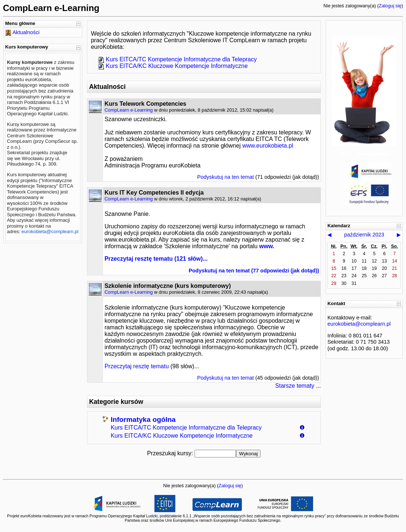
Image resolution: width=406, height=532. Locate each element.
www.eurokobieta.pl (268, 146)
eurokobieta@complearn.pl (50, 231)
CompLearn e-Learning (129, 110)
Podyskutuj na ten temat (225, 177)
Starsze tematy (295, 386)
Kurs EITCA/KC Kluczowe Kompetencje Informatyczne (182, 436)
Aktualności (26, 32)
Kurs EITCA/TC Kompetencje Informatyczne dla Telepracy (186, 428)
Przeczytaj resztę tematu (139, 259)
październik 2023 (364, 235)
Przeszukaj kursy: (171, 453)
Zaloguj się (390, 6)
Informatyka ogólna (143, 419)
